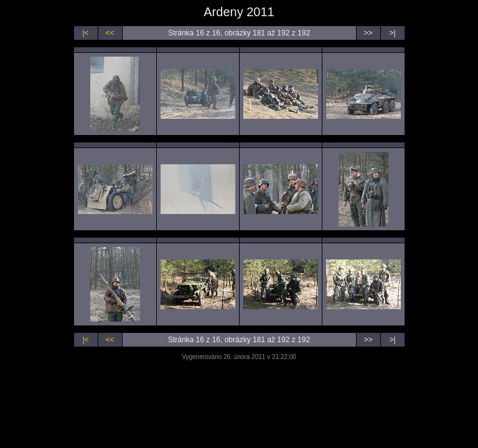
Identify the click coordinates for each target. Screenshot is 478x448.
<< (110, 33)
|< (85, 33)
